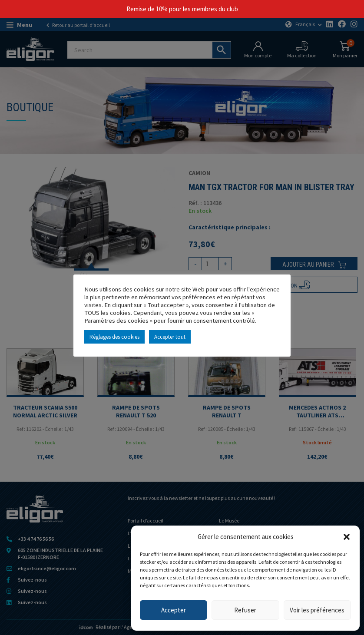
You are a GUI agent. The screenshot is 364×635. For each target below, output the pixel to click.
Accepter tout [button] (170, 337)
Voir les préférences (317, 610)
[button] (347, 537)
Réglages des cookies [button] (114, 337)
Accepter (174, 610)
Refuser (245, 610)
